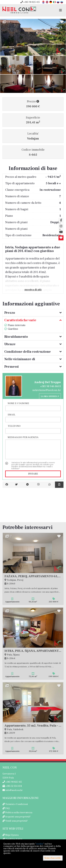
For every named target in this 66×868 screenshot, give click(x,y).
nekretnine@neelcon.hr (47, 390)
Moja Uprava (12, 835)
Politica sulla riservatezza (19, 813)
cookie (40, 844)
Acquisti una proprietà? (18, 817)
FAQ (8, 808)
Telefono (14, 426)
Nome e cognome (18, 403)
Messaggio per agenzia (23, 437)
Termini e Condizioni (17, 804)
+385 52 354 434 (12, 786)
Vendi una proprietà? (16, 821)
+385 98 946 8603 (51, 386)
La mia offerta (50, 396)
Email (12, 415)
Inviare (33, 474)
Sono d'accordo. (53, 858)
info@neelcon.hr (13, 790)
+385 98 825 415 (30, 2)
